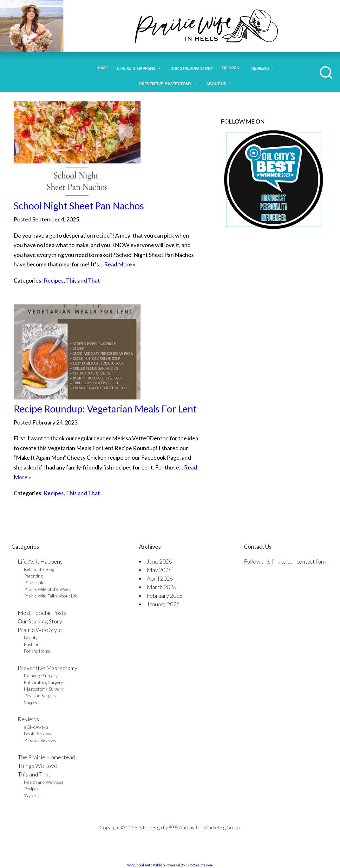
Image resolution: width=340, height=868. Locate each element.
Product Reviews (40, 740)
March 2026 (162, 587)
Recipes (232, 68)
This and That (83, 280)
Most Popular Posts (42, 613)
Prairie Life (34, 582)
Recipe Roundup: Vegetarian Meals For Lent (105, 409)
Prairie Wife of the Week (47, 589)
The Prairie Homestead (46, 757)
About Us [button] (219, 82)
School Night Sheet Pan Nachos (79, 206)
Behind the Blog (39, 569)
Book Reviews (38, 734)
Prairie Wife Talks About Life (51, 596)
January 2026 (163, 604)
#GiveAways (36, 727)
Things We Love (37, 766)
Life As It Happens (40, 561)
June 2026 (159, 561)
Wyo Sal (32, 795)
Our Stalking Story (40, 621)
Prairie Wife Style (40, 630)
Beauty (31, 638)
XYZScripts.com (200, 865)
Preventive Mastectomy (168, 82)
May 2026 (159, 570)
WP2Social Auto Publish (146, 865)
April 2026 (160, 578)
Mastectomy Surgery (44, 689)
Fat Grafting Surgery (44, 682)
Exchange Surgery (41, 676)
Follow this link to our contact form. (286, 561)
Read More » (120, 264)
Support (32, 702)
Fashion (32, 644)
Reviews (28, 719)
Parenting (33, 576)
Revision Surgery (40, 696)
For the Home (37, 651)
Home (102, 68)
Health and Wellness (44, 782)
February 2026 (165, 596)
